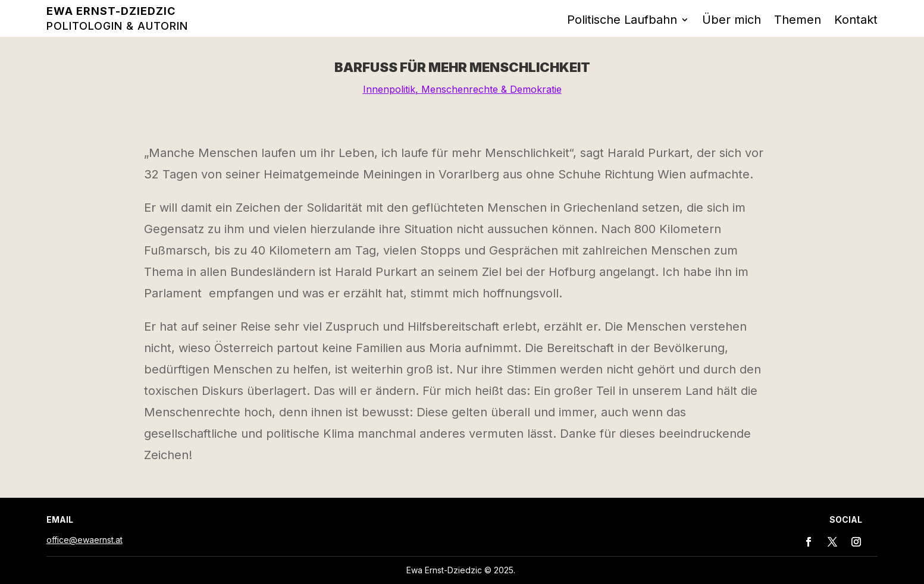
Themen (798, 21)
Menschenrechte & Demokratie (491, 89)
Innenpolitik (389, 89)
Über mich (732, 21)
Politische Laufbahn (622, 21)
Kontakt (856, 21)
